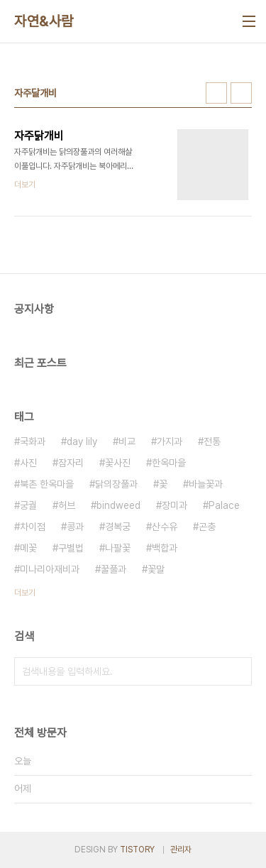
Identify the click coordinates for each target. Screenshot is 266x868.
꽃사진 (118, 463)
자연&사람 (44, 21)
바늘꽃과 (206, 484)
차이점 (33, 527)
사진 (28, 463)
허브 (67, 505)
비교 (127, 441)
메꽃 (28, 548)
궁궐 (28, 505)
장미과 (174, 505)
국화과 (33, 441)
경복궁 (118, 527)
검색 (238, 671)
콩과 (75, 527)
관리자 (181, 850)
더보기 (25, 593)
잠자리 (71, 463)
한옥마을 (169, 463)
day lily (82, 441)
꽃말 (156, 569)
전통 (212, 441)
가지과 (170, 441)
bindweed (118, 505)
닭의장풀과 (116, 484)
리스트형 (241, 93)
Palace (224, 505)
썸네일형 (216, 93)
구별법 (71, 548)
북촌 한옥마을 (47, 484)
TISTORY (137, 850)
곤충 (207, 527)
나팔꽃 (118, 548)
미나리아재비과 (50, 569)
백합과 (165, 548)
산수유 (165, 527)
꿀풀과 (113, 569)
